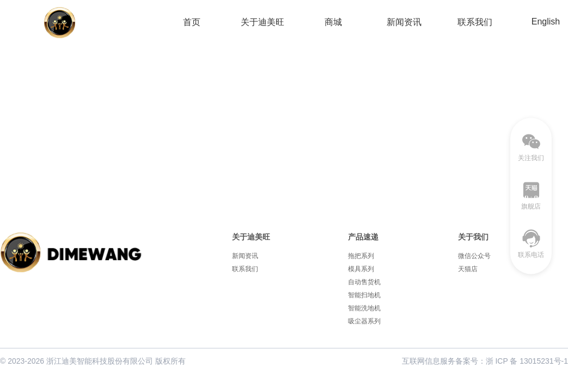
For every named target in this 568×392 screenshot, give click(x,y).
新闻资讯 (404, 22)
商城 (333, 22)
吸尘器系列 (364, 321)
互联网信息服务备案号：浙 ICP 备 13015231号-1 (485, 361)
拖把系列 (361, 256)
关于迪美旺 (262, 22)
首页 (192, 22)
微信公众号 (474, 256)
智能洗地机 (364, 308)
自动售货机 (364, 282)
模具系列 (361, 269)
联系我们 (475, 22)
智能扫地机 (364, 295)
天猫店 (468, 269)
